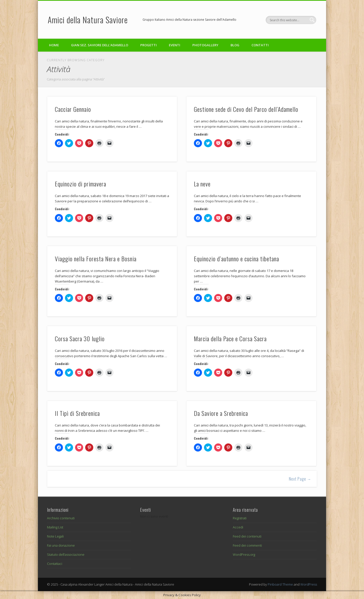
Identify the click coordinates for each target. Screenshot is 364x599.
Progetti (149, 45)
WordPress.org (244, 554)
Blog (235, 45)
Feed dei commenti (247, 545)
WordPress (309, 584)
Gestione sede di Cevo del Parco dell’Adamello (246, 109)
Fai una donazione (61, 545)
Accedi (238, 527)
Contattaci (55, 564)
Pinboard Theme (280, 584)
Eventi (175, 45)
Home (54, 45)
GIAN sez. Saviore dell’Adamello (100, 45)
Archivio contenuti (61, 518)
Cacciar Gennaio (73, 109)
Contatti (260, 45)
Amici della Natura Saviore (88, 20)
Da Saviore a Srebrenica (221, 413)
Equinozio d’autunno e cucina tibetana (236, 259)
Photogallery (205, 45)
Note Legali (55, 536)
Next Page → (300, 479)
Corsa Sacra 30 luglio (80, 338)
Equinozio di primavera (81, 184)
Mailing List (55, 527)
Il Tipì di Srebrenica (77, 413)
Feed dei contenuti (247, 536)
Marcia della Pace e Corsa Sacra (230, 338)
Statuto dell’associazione (66, 554)
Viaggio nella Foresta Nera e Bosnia (96, 259)
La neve (202, 184)
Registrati (240, 518)
